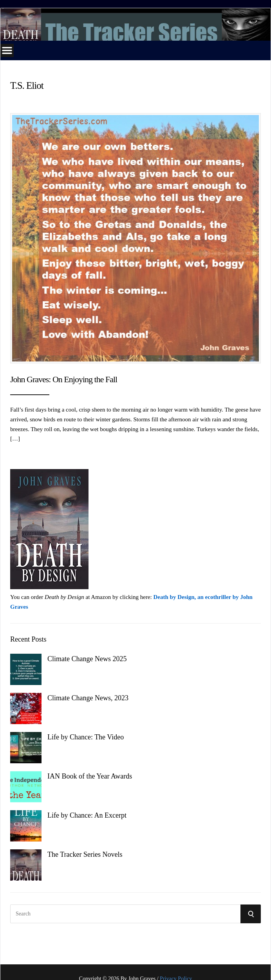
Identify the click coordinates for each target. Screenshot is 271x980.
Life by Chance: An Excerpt (87, 815)
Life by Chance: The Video (86, 737)
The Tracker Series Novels (85, 854)
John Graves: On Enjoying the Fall (64, 379)
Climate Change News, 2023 (88, 698)
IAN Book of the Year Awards (90, 776)
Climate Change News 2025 (87, 659)
